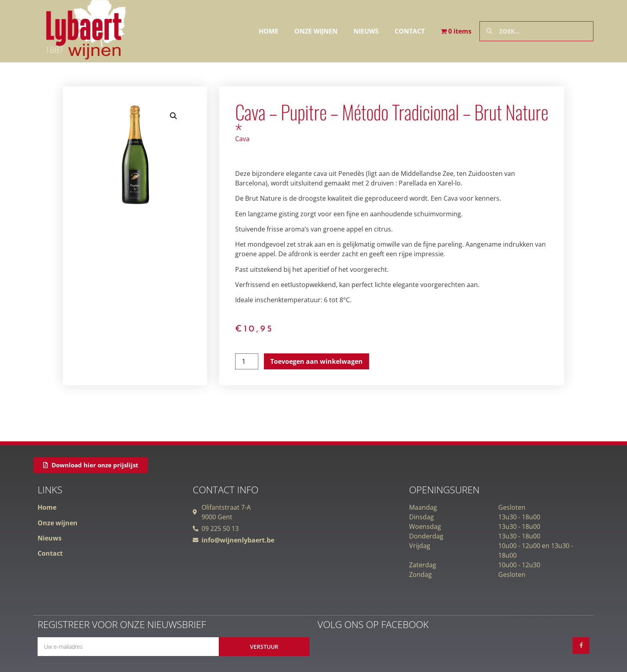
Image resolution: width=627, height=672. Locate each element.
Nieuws (366, 31)
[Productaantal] (247, 361)
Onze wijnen (316, 31)
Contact (410, 31)
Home (269, 31)
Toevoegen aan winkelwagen (316, 361)
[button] (174, 116)
